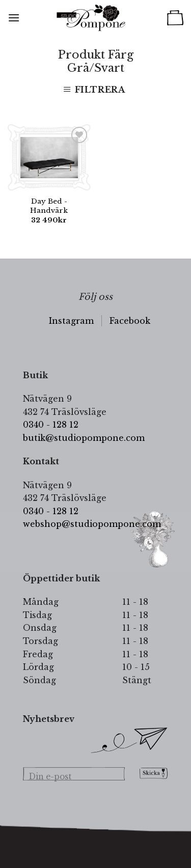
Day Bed (49, 206)
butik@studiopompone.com (84, 438)
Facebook (130, 321)
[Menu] (14, 18)
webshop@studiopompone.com (92, 524)
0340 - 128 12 (51, 425)
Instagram (71, 321)
